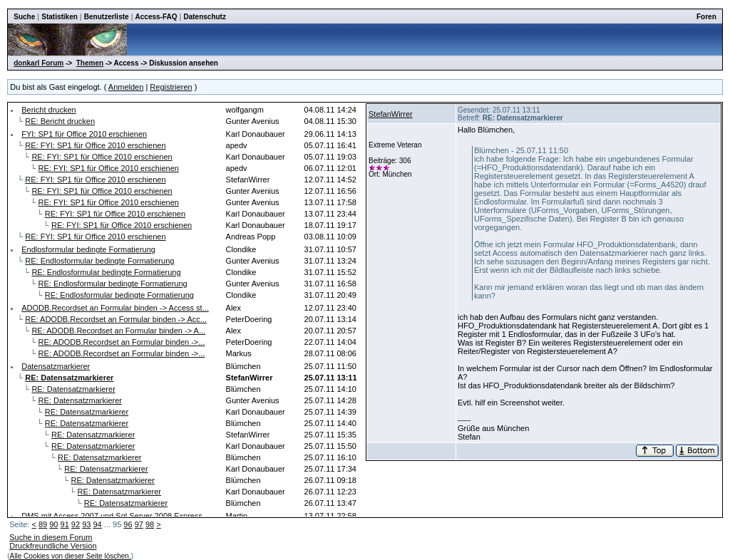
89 (43, 524)
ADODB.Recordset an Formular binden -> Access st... (115, 308)
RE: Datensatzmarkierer (73, 389)
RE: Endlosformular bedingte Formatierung (99, 261)
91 (65, 524)
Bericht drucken (48, 110)
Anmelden (126, 87)
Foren (706, 17)
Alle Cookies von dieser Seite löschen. (71, 556)
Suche (24, 17)
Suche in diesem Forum (51, 537)
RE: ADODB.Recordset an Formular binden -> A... (118, 331)
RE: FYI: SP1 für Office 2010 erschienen (95, 145)
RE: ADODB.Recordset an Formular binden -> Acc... (116, 319)
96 (128, 524)
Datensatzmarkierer (56, 366)
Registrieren (171, 87)
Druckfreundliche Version (53, 546)
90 (53, 524)
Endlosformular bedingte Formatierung (88, 249)
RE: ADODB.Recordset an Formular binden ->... (122, 342)
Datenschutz (204, 17)
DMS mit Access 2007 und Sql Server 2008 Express (112, 516)
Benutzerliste (107, 17)
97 (139, 524)
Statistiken (60, 17)
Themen (90, 63)
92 (76, 524)
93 (86, 524)
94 (97, 524)
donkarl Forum (38, 63)
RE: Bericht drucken (60, 121)
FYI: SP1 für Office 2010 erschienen (84, 134)
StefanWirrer (391, 114)
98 (150, 524)
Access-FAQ (156, 17)
